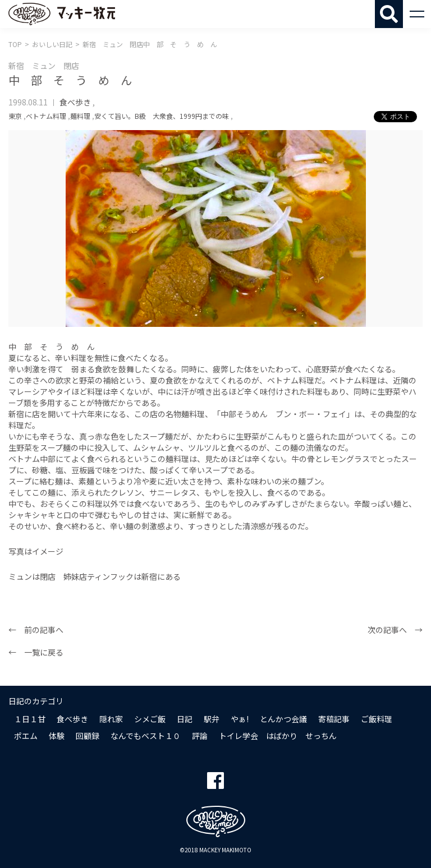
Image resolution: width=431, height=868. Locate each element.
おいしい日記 (52, 44)
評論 (200, 736)
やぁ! (240, 719)
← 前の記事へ (36, 630)
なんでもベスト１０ (146, 736)
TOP (15, 44)
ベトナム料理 (46, 116)
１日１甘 (30, 719)
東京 (15, 116)
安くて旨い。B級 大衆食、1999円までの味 (162, 116)
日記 (185, 719)
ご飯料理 (377, 719)
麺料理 (80, 116)
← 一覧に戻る (36, 652)
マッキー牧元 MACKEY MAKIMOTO (62, 14)
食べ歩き (75, 102)
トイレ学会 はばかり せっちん (278, 736)
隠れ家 (111, 719)
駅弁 (212, 719)
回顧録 (88, 736)
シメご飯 (150, 719)
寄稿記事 (334, 719)
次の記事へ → (395, 630)
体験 (57, 736)
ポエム (26, 736)
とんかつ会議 (283, 719)
